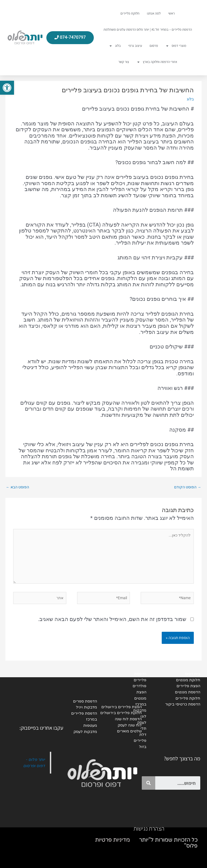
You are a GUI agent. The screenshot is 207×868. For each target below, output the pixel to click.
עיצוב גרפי (135, 46)
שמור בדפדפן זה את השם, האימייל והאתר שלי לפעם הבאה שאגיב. (112, 619)
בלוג (115, 46)
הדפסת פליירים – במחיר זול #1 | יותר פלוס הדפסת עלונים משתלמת (148, 29)
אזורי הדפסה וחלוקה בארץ (157, 62)
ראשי (171, 13)
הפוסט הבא (18, 487)
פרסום (154, 46)
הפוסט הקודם (188, 487)
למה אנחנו (154, 13)
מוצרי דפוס (176, 46)
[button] (7, 88)
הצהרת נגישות (149, 828)
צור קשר (124, 62)
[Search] (149, 783)
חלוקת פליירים (130, 13)
